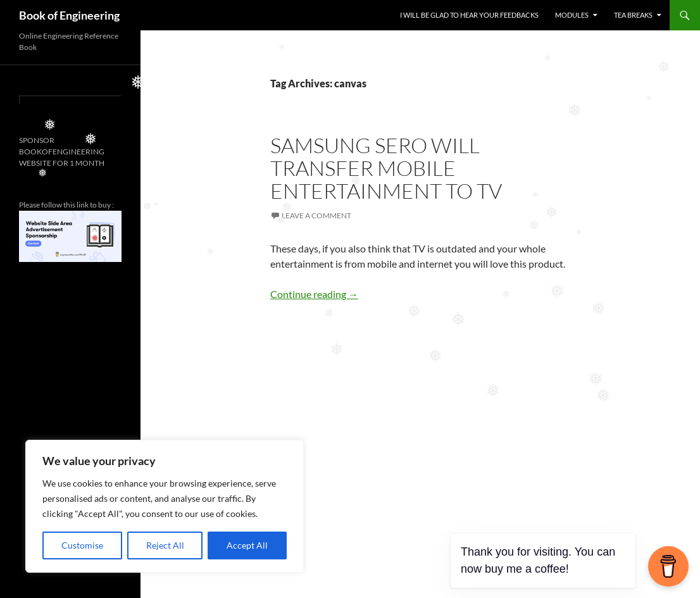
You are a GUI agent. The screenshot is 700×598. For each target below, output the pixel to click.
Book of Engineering (69, 15)
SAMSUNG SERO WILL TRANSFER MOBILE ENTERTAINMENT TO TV (386, 168)
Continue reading (314, 294)
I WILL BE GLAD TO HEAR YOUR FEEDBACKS (469, 15)
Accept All (247, 545)
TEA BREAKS (633, 15)
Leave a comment (316, 215)
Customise (82, 545)
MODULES (572, 15)
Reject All (165, 545)
